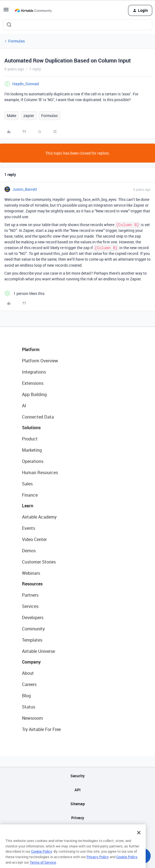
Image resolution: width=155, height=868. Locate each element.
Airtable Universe (38, 651)
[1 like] (24, 293)
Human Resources (40, 473)
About (28, 673)
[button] (6, 11)
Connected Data (38, 417)
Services (30, 606)
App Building (34, 394)
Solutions (31, 428)
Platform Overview (40, 361)
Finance (30, 495)
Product (30, 439)
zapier (29, 116)
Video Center (34, 539)
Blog (26, 696)
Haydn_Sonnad (26, 84)
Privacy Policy (98, 864)
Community (33, 629)
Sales (27, 484)
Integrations (34, 372)
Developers (33, 617)
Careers (29, 684)
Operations (33, 461)
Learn (28, 506)
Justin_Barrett (25, 189)
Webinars (31, 573)
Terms (77, 832)
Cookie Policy (41, 859)
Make (12, 116)
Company (31, 662)
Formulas (16, 41)
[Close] (139, 840)
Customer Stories (39, 562)
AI (24, 406)
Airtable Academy (39, 517)
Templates (32, 640)
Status (29, 707)
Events (29, 528)
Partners (30, 595)
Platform (31, 349)
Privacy (78, 818)
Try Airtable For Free (41, 729)
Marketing (32, 450)
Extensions (33, 383)
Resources (32, 584)
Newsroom (32, 718)
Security (77, 776)
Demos (29, 551)
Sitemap (78, 804)
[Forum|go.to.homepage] (33, 10)
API (77, 790)
